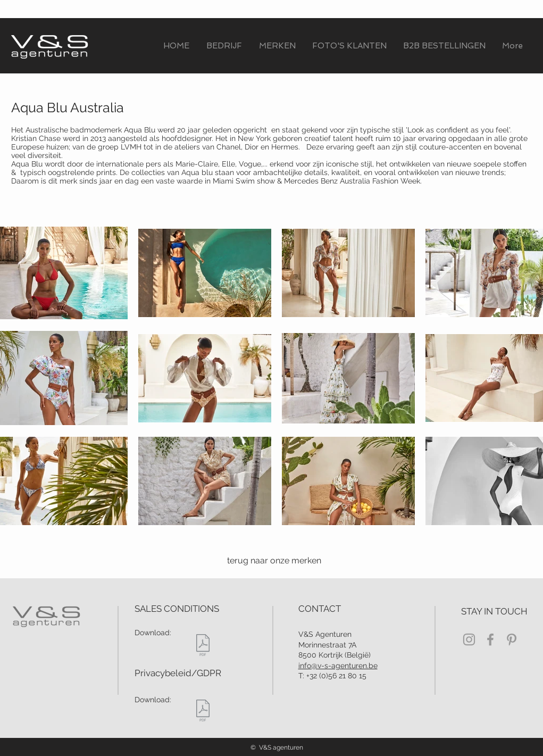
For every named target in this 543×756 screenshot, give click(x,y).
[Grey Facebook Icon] (490, 639)
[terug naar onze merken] (272, 561)
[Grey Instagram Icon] (469, 639)
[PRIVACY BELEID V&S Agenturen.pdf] (203, 712)
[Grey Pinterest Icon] (512, 639)
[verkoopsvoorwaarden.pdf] (203, 646)
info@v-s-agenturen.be (338, 666)
